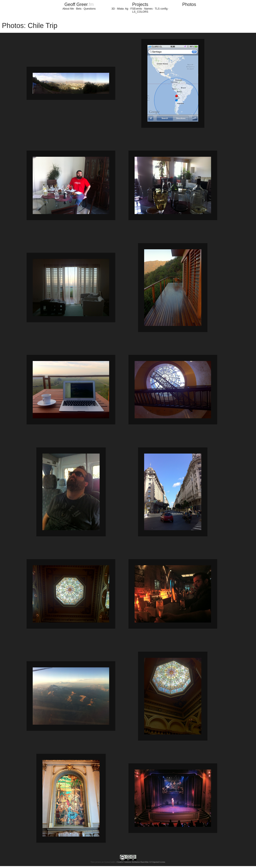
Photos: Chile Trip (30, 26)
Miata (120, 9)
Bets (79, 9)
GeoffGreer (79, 4)
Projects (140, 4)
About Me (68, 9)
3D (113, 9)
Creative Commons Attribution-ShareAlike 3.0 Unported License (141, 862)
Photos (189, 4)
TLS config (161, 9)
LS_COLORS (140, 12)
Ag (127, 9)
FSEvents (136, 9)
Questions (90, 9)
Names (148, 9)
